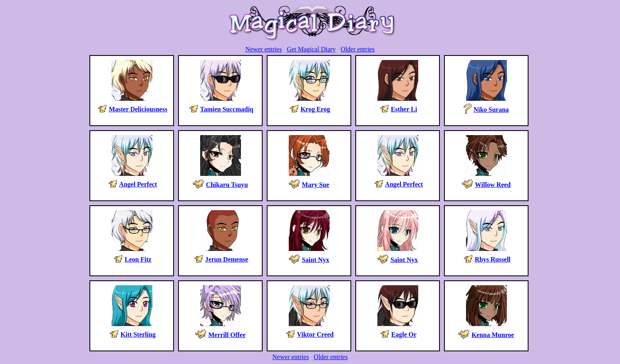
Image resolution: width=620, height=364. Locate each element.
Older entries (358, 49)
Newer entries (264, 49)
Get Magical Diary (311, 49)
